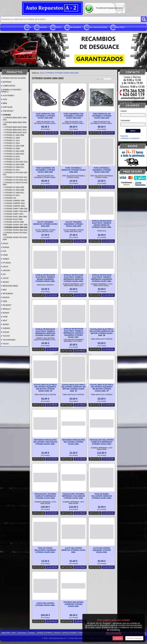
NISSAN (5, 297)
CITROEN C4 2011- (11, 170)
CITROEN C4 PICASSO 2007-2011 (16, 174)
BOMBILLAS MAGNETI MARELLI (11, 91)
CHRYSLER (7, 107)
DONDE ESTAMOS (74, 27)
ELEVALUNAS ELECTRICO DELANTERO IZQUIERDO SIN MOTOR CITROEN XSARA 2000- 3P (102, 388)
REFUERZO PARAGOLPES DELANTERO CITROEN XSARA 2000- (73, 442)
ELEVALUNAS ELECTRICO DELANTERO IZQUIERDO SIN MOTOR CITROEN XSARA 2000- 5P (45, 388)
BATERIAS (6, 82)
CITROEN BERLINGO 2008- (15, 127)
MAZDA (5, 282)
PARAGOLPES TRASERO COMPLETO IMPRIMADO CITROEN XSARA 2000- (45, 496)
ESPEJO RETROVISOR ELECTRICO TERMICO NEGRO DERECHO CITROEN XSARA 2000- (102, 224)
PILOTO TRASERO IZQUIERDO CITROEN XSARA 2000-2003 (73, 224)
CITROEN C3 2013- (11, 159)
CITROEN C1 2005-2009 (13, 135)
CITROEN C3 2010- (11, 157)
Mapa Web (6, 633)
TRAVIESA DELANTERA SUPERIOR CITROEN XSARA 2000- (74, 604)
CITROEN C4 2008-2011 (13, 167)
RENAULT (6, 309)
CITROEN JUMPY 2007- (13, 214)
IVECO (5, 267)
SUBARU (6, 328)
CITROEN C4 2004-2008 (13, 165)
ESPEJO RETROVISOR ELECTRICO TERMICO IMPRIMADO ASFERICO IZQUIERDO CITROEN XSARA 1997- (74, 333)
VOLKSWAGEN (8, 340)
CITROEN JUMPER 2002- (14, 203)
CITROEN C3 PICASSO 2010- (16, 162)
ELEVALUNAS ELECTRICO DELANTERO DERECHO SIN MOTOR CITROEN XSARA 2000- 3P (73, 388)
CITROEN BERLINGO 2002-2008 (15, 123)
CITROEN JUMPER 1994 (14, 201)
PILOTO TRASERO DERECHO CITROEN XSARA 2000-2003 (45, 224)
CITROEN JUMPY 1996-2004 (15, 209)
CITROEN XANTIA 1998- (13, 222)
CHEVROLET (7, 111)
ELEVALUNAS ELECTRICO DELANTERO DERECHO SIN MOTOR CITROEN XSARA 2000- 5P (102, 332)
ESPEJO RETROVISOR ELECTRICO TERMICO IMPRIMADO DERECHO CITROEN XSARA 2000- (73, 278)
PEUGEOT (6, 305)
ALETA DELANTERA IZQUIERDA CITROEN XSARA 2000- (102, 550)
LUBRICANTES (8, 86)
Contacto (57, 27)
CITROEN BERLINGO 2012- (15, 130)
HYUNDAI (6, 263)
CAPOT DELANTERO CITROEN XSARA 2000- (45, 604)
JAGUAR (5, 270)
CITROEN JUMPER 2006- (14, 206)
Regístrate (124, 136)
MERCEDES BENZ (10, 286)
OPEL (4, 301)
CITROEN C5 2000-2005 (13, 187)
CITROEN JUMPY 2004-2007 (15, 211)
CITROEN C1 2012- (11, 141)
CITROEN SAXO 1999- (13, 219)
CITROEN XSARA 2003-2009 (15, 230)
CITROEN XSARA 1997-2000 (15, 225)
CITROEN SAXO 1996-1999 (15, 217)
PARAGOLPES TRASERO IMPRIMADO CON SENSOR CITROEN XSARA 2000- (73, 496)
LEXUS (5, 278)
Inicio (29, 27)
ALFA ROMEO (8, 96)
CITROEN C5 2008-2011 (13, 193)
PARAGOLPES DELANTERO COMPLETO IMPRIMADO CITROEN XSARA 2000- (102, 442)
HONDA (5, 259)
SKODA (5, 324)
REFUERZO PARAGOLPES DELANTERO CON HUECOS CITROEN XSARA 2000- (45, 442)
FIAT (4, 251)
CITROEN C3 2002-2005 (13, 151)
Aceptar (118, 638)
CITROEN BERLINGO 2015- (15, 133)
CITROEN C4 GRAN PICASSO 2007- (16, 184)
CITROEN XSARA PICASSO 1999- (15, 234)
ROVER (5, 313)
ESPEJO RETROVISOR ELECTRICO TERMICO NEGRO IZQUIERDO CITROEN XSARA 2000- (45, 278)
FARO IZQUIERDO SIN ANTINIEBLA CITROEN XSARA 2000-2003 (45, 170)
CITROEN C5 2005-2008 (13, 190)
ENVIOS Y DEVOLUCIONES (97, 27)
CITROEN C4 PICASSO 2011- (16, 177)
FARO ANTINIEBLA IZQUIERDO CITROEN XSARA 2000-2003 (102, 170)
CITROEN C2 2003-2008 (13, 146)
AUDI (4, 99)
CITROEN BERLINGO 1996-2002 (15, 119)
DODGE (5, 247)
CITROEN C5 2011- (11, 195)
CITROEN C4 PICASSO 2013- (16, 180)
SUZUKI (5, 332)
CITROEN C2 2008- (11, 149)
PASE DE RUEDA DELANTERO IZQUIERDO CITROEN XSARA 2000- (45, 550)
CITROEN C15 (9, 198)
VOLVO (5, 344)
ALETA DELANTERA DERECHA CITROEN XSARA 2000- (73, 550)
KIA (3, 274)
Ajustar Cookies (134, 638)
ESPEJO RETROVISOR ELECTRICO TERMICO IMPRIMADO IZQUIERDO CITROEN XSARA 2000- (102, 278)
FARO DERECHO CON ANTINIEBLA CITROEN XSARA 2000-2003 (45, 116)
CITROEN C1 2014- (11, 143)
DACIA (5, 244)
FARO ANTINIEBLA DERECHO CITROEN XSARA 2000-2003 (74, 170)
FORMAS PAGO (118, 27)
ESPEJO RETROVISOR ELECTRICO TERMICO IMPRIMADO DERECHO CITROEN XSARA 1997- (45, 332)
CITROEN (6, 115)
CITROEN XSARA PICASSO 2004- (15, 238)
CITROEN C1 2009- (11, 138)
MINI (4, 290)
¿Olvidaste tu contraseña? (130, 138)
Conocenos (42, 27)
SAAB (4, 317)
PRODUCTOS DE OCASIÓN (13, 78)
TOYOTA (5, 336)
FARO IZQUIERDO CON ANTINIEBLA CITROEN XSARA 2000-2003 (73, 116)
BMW (4, 103)
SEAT (4, 321)
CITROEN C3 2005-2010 (13, 154)
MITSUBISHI (7, 294)
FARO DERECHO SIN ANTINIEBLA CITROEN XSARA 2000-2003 (102, 116)
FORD (4, 255)
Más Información (114, 633)
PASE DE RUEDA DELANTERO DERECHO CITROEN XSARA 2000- (102, 496)
